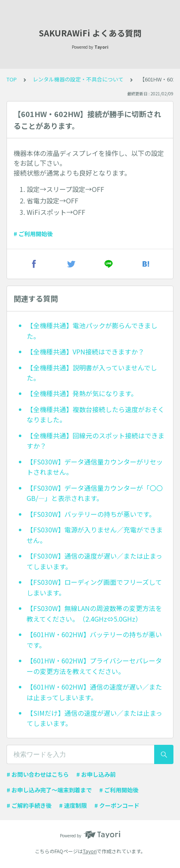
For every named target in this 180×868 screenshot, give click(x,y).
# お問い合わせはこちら (38, 774)
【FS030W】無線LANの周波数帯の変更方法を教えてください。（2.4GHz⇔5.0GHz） (94, 613)
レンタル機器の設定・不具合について (78, 79)
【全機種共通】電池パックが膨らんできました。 (92, 331)
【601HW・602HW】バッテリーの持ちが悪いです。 (94, 640)
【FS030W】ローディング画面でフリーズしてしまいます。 (94, 587)
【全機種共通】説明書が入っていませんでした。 (92, 373)
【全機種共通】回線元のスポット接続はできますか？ (96, 441)
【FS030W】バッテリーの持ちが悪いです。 (91, 514)
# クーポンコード (117, 805)
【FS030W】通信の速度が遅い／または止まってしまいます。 (95, 561)
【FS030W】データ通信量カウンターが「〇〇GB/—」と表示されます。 (95, 493)
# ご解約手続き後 (29, 805)
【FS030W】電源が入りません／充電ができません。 (95, 535)
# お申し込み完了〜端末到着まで (49, 790)
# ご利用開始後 (33, 234)
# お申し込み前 (96, 774)
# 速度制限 (73, 805)
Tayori (90, 851)
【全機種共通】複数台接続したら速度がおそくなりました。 (96, 415)
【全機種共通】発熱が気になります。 (82, 393)
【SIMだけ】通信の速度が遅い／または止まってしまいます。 (95, 718)
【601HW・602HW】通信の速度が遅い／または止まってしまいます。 (94, 692)
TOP (12, 79)
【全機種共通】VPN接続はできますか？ (85, 352)
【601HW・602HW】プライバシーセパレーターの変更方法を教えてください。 (94, 666)
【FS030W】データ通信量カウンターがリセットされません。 (95, 467)
